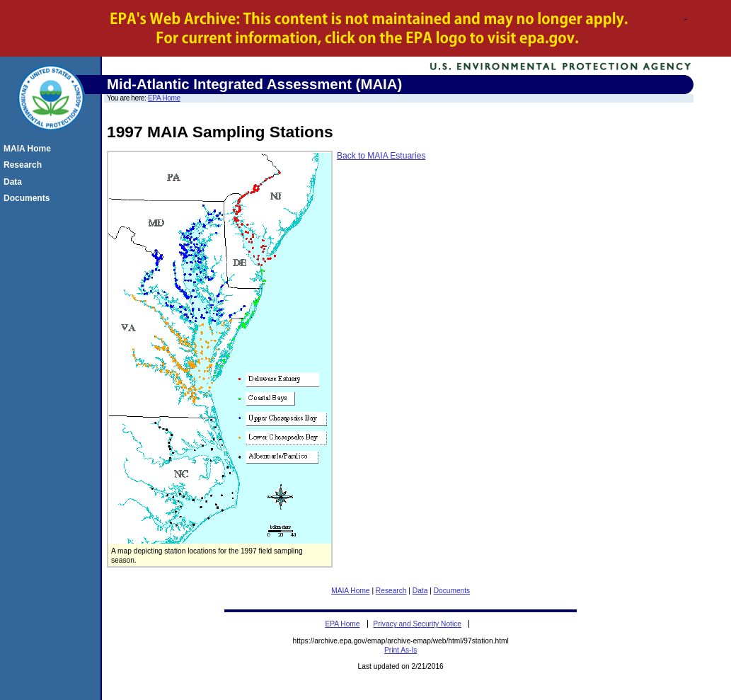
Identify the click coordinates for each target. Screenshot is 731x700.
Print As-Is (401, 650)
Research (391, 591)
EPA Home (164, 98)
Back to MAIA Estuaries (381, 156)
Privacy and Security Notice (417, 624)
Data (420, 591)
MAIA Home (350, 591)
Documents (452, 591)
